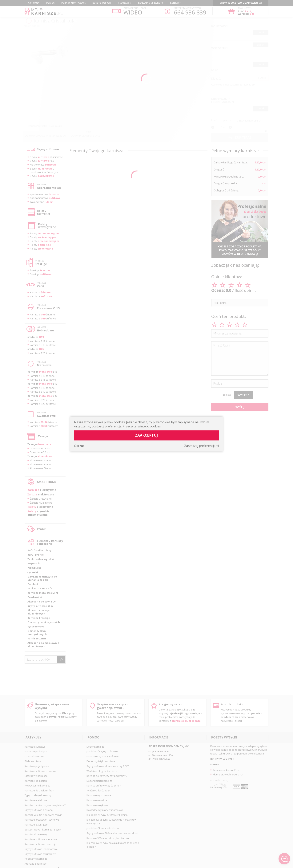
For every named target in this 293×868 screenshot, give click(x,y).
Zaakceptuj (146, 435)
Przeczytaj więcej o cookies (142, 426)
